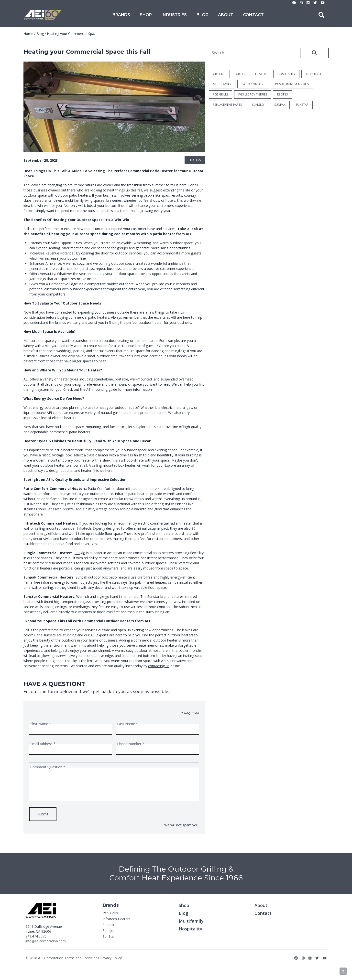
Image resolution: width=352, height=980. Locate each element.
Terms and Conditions (82, 958)
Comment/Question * (48, 767)
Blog (202, 15)
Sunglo (80, 553)
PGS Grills (110, 913)
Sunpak (81, 577)
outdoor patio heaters (73, 195)
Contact (253, 15)
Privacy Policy (111, 958)
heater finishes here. (97, 470)
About (226, 15)
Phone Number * (131, 744)
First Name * (41, 724)
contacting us (159, 666)
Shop (146, 15)
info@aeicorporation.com (46, 941)
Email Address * (43, 744)
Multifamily (191, 921)
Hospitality (191, 929)
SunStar (109, 936)
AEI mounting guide (101, 389)
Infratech (84, 528)
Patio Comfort (99, 489)
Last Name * (127, 724)
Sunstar (153, 596)
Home (28, 34)
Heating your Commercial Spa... (72, 34)
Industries (174, 15)
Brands (121, 15)
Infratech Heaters (116, 919)
